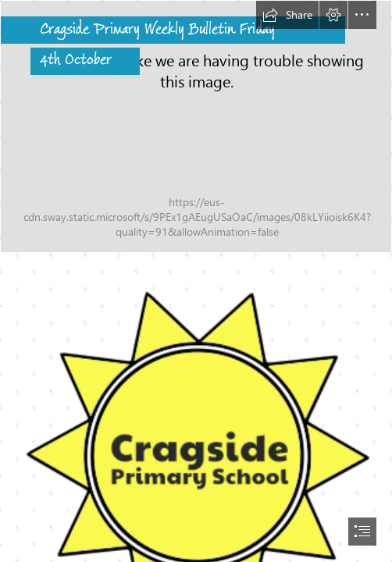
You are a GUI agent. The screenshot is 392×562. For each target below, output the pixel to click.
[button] (287, 15)
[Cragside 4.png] (196, 126)
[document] (196, 281)
